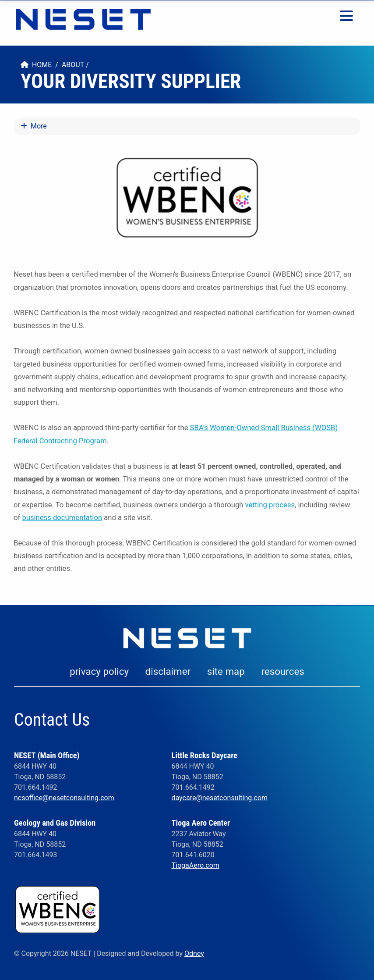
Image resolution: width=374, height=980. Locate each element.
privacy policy (99, 671)
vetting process (270, 505)
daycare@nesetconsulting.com (219, 798)
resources (282, 671)
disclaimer (168, 671)
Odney (194, 953)
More (34, 126)
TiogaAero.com (195, 865)
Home (36, 65)
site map (226, 671)
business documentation (62, 518)
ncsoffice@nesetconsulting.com (64, 798)
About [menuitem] (73, 65)
